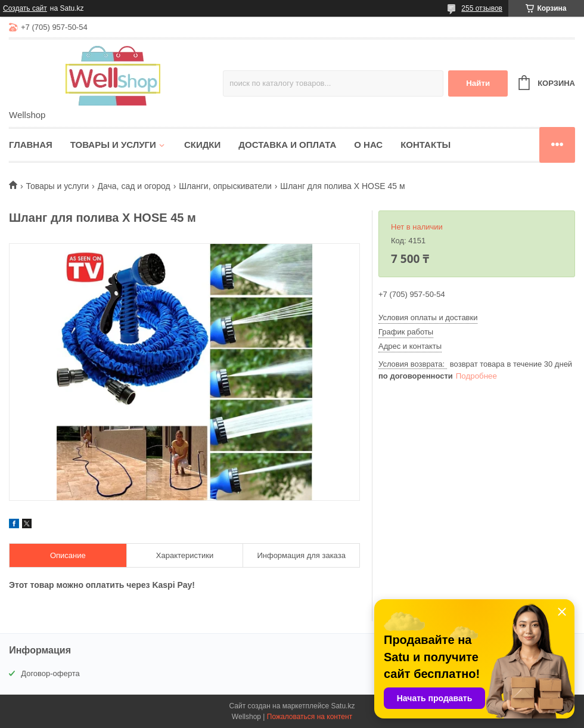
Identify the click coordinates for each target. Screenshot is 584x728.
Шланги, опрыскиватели (225, 186)
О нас (368, 145)
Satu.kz (343, 706)
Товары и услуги (113, 145)
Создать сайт (25, 8)
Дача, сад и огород (134, 186)
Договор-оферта (50, 673)
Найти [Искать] (478, 83)
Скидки (202, 145)
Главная (31, 145)
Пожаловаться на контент (310, 717)
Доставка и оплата (287, 145)
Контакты (425, 145)
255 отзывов (482, 8)
